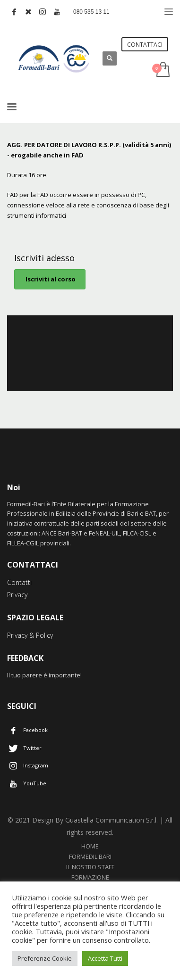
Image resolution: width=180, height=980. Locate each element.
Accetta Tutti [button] (105, 958)
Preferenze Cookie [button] (45, 958)
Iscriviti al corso (50, 279)
